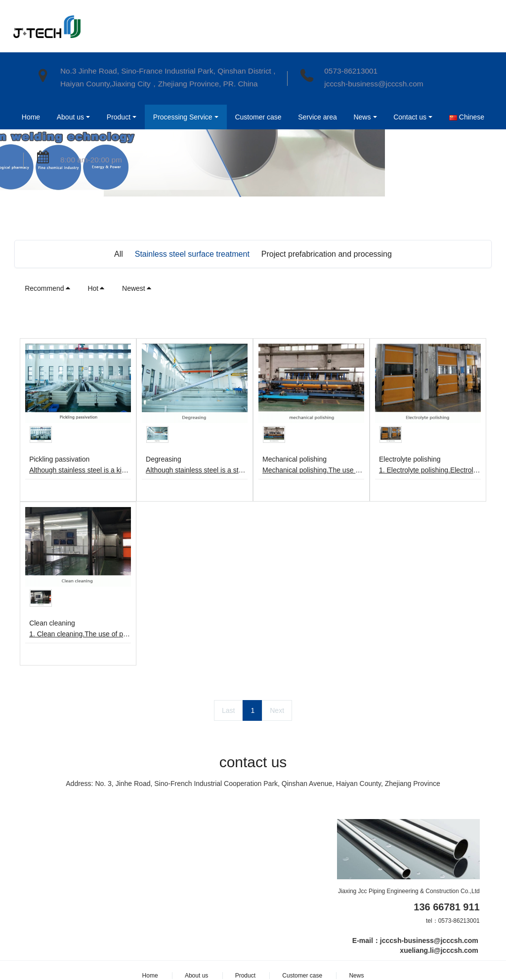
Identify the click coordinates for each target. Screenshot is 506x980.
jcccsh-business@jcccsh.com (374, 84)
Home (30, 117)
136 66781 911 (446, 907)
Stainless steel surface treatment (192, 254)
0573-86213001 (351, 71)
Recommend (48, 288)
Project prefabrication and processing (327, 254)
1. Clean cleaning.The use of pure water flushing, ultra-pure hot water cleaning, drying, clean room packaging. (80, 634)
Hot (96, 288)
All (119, 254)
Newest (137, 288)
